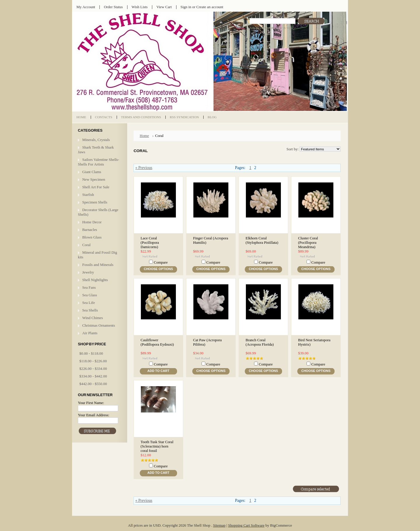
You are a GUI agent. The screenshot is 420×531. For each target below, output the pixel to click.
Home (144, 136)
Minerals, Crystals (96, 140)
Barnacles (90, 230)
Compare (161, 262)
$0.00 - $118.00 (91, 353)
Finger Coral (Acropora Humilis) (211, 240)
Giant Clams (92, 172)
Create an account (210, 7)
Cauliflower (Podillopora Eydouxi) (157, 342)
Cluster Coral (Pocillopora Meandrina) (308, 243)
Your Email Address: (94, 415)
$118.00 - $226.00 (93, 361)
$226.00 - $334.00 (93, 369)
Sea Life (89, 303)
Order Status (113, 7)
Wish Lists (140, 7)
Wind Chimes (93, 318)
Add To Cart (158, 371)
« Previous (144, 168)
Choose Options (158, 269)
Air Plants (90, 333)
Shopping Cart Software (246, 525)
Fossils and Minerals (98, 265)
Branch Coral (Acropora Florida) (260, 342)
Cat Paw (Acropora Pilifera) (207, 342)
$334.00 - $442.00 (93, 376)
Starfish (88, 195)
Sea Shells (90, 310)
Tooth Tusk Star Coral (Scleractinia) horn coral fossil (157, 446)
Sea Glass (90, 295)
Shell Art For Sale (96, 187)
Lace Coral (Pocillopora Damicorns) (150, 243)
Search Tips (284, 28)
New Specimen (94, 179)
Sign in (186, 7)
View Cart (164, 7)
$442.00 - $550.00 (93, 384)
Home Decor (92, 222)
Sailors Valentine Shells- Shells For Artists (99, 162)
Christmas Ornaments (99, 325)
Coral (86, 245)
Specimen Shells (95, 202)
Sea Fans (89, 287)
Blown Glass (92, 237)
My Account (86, 7)
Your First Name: (91, 403)
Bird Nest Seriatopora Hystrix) (314, 342)
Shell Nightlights (95, 280)
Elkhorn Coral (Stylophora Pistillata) (262, 240)
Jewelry (88, 272)
